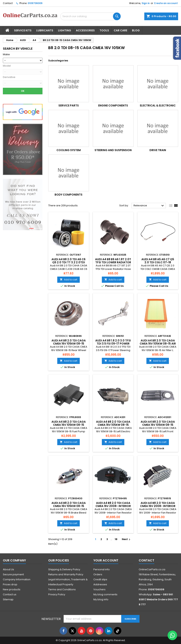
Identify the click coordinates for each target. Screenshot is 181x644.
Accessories (85, 30)
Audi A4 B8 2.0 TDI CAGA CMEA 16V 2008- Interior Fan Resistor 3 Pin (158, 506)
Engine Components (113, 105)
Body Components (68, 195)
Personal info (102, 569)
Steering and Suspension (113, 150)
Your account (106, 560)
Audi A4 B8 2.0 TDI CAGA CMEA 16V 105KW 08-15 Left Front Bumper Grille (158, 425)
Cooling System (69, 150)
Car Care (120, 30)
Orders (98, 574)
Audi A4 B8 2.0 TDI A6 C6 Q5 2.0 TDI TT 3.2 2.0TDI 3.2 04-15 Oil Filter (68, 262)
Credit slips (100, 579)
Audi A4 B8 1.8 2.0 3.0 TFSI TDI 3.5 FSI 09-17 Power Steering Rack (113, 344)
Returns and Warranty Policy (66, 574)
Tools (104, 30)
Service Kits (23, 30)
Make (6, 54)
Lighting (65, 30)
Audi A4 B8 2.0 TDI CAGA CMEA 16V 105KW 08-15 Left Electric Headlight (113, 425)
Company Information (17, 579)
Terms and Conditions (62, 589)
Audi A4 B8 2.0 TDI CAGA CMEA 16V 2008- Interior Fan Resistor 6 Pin (113, 506)
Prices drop (10, 584)
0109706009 (35, 3)
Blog (136, 30)
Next (127, 539)
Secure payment (13, 574)
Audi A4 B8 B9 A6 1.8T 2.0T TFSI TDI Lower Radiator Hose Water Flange (113, 262)
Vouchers (99, 589)
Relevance (149, 206)
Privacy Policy (57, 594)
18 (116, 539)
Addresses (100, 584)
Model (7, 66)
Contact (8, 3)
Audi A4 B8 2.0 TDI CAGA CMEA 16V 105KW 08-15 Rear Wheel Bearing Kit (69, 344)
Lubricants (45, 30)
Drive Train (158, 150)
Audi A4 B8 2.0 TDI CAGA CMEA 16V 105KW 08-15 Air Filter (158, 344)
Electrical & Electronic (158, 105)
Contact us (10, 594)
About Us (8, 569)
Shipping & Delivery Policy (64, 569)
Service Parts (69, 105)
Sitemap (8, 599)
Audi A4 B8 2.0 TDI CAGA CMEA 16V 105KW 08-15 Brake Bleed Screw (69, 506)
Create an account (166, 3)
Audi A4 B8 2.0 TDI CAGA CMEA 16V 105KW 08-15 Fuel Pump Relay (69, 425)
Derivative (9, 77)
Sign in (146, 3)
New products (12, 589)
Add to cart (68, 280)
